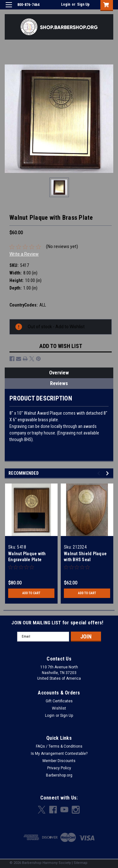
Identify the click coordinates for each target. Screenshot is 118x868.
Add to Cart (31, 593)
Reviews (59, 383)
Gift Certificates (59, 701)
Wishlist (59, 708)
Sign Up (83, 4)
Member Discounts (59, 761)
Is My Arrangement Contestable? (59, 754)
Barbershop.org (59, 775)
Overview (59, 373)
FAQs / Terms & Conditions (59, 746)
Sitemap (81, 863)
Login (66, 4)
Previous (100, 473)
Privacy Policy (59, 768)
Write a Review (24, 254)
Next (108, 473)
